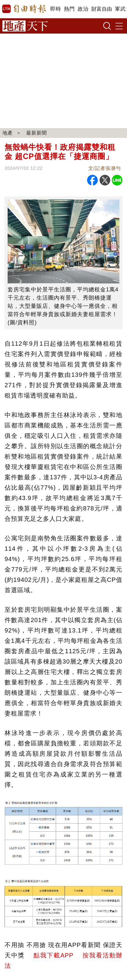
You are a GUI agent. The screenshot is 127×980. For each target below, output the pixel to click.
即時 (56, 9)
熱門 (69, 9)
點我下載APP (53, 955)
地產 (8, 133)
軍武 (120, 9)
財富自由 (102, 9)
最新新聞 (37, 133)
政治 (83, 9)
